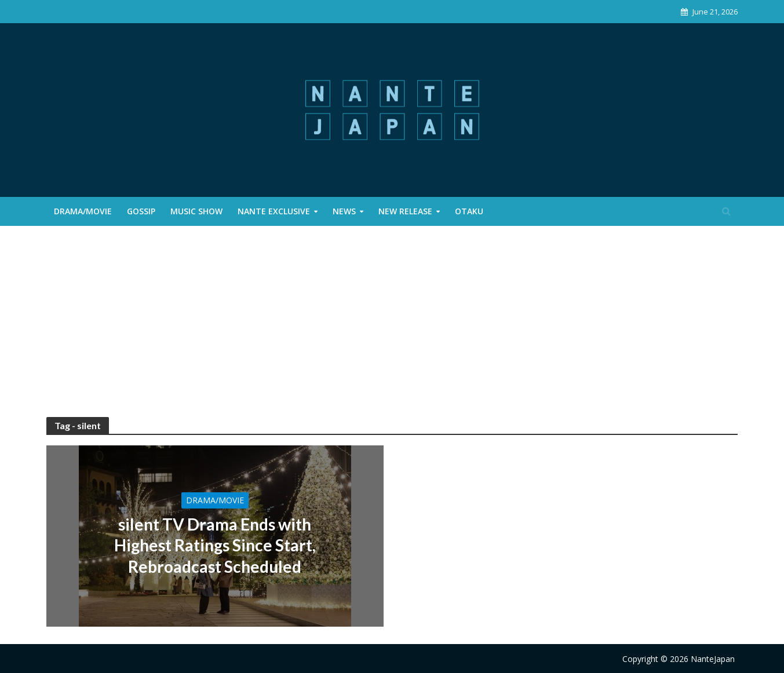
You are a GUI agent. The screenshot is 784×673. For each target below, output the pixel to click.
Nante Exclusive (274, 211)
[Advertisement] (392, 330)
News (344, 211)
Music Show (196, 211)
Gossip (141, 211)
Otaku (469, 211)
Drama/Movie (83, 211)
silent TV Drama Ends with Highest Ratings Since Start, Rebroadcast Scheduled (215, 545)
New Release (405, 211)
